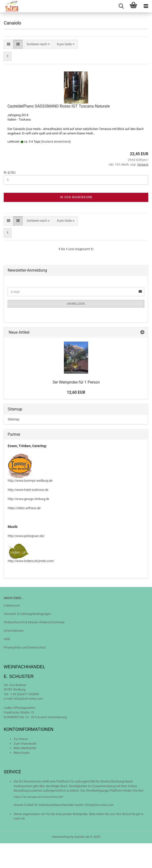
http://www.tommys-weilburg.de (30, 481)
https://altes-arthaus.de (24, 508)
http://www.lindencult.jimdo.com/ (31, 561)
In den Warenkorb (76, 197)
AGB (7, 639)
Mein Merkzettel (25, 748)
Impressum (12, 605)
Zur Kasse (21, 739)
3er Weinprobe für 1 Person (76, 382)
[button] (9, 44)
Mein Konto (22, 753)
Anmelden (76, 304)
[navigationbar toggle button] (146, 6)
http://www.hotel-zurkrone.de (28, 490)
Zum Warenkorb (25, 744)
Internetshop (61, 837)
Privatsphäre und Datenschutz (25, 647)
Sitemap (13, 419)
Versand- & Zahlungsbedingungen (27, 614)
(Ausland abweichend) (56, 142)
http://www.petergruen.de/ (26, 536)
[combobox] (38, 44)
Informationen (14, 631)
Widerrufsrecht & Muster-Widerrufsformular (34, 622)
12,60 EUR (76, 392)
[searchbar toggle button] (121, 6)
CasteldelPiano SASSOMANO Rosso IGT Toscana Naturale (59, 106)
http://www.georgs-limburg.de (28, 499)
